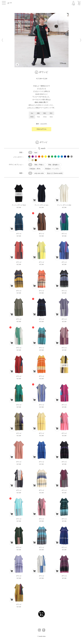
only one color (39, 173)
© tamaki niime (41, 636)
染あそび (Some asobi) (55, 173)
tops (36, 153)
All (30, 153)
